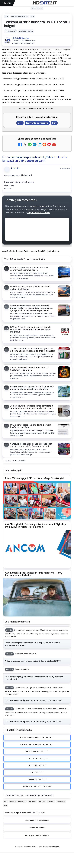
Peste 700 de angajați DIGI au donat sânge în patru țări (35, 478)
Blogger (56, 847)
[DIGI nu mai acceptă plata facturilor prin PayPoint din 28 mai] (64, 430)
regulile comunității (40, 206)
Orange (42, 802)
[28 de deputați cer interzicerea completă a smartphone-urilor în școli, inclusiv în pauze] (64, 411)
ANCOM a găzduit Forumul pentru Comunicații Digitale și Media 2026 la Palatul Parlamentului (36, 526)
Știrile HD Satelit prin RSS (37, 786)
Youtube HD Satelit (37, 758)
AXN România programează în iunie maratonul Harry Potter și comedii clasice (34, 574)
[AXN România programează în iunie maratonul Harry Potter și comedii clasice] (37, 597)
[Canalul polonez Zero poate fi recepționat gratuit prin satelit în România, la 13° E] (64, 449)
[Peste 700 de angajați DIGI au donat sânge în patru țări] (37, 500)
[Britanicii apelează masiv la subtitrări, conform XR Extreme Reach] (64, 273)
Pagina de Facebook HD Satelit (37, 737)
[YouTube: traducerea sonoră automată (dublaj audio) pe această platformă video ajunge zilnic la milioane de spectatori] (64, 311)
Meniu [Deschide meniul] (7, 3)
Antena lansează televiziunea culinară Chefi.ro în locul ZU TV (29, 369)
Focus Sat (22, 802)
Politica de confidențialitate (37, 835)
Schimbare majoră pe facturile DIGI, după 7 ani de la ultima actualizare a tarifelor (32, 388)
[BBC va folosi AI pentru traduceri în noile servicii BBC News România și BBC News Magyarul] (64, 332)
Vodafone (61, 802)
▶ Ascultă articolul (26, 31)
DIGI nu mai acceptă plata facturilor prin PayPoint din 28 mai (31, 426)
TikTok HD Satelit (37, 765)
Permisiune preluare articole (37, 820)
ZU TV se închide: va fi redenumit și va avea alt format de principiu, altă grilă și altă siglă (33, 350)
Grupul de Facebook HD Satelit (37, 744)
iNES (5, 806)
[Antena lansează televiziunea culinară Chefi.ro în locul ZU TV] (64, 373)
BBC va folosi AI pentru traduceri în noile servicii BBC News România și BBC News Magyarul (31, 329)
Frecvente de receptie (20, 16)
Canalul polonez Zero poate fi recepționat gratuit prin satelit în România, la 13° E (31, 445)
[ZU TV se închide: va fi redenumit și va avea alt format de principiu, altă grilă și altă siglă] (64, 354)
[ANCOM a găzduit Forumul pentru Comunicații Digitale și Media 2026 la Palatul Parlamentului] (37, 549)
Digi (5, 802)
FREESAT (13, 802)
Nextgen (33, 802)
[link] (37, 273)
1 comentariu (10, 31)
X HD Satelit (37, 772)
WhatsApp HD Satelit (37, 751)
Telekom (51, 802)
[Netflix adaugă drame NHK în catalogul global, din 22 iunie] (64, 292)
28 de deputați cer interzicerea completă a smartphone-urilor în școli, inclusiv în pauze (32, 407)
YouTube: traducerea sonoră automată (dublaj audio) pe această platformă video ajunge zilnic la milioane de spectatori (31, 308)
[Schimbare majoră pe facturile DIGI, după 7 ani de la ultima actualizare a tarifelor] (64, 392)
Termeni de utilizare (37, 828)
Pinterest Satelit (37, 779)
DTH (7, 16)
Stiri (33, 16)
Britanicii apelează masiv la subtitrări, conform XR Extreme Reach (29, 269)
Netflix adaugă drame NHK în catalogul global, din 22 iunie (30, 288)
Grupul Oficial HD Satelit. (39, 213)
